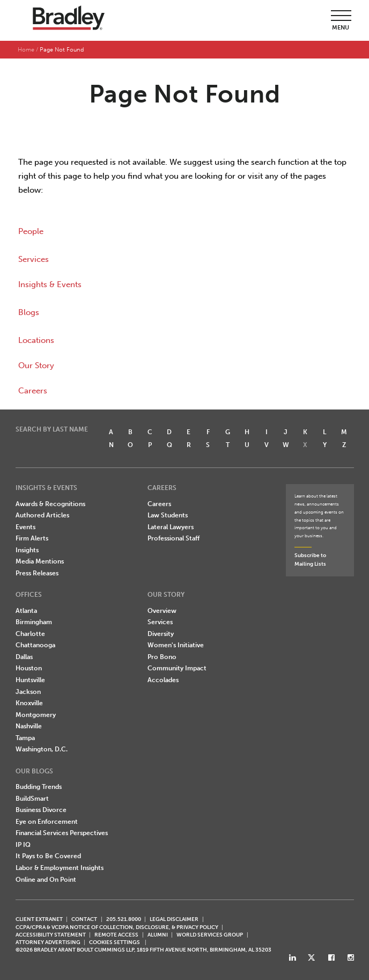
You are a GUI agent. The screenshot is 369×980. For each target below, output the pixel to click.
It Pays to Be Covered (48, 856)
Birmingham (34, 622)
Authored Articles (42, 515)
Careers (33, 391)
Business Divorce (41, 810)
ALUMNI (158, 935)
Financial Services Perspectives (62, 833)
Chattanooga (35, 645)
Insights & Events (50, 284)
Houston (29, 668)
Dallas (24, 657)
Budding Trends (39, 787)
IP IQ (23, 845)
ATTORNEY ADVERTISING (48, 942)
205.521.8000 (124, 919)
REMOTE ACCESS (116, 935)
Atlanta (26, 611)
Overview (162, 611)
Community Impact (177, 668)
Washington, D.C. (42, 749)
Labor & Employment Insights (60, 868)
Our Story (36, 365)
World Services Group (210, 935)
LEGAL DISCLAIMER (174, 919)
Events (25, 527)
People (31, 231)
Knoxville (29, 703)
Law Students (168, 515)
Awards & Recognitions (50, 504)
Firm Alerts (32, 538)
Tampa (25, 738)
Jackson (28, 692)
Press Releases (37, 573)
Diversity (161, 634)
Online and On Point (46, 880)
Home (26, 50)
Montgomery (36, 715)
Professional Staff (174, 538)
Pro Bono (162, 657)
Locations (36, 340)
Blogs (29, 312)
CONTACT (84, 919)
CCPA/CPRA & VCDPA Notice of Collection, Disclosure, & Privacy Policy (117, 927)
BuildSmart (32, 799)
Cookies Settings (115, 942)
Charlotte (30, 634)
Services (34, 259)
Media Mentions (40, 561)
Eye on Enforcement (47, 822)
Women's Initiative (176, 645)
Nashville (29, 726)
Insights (27, 550)
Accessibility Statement (51, 935)
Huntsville (30, 680)
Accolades (163, 680)
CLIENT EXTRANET (39, 919)
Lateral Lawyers (171, 527)
